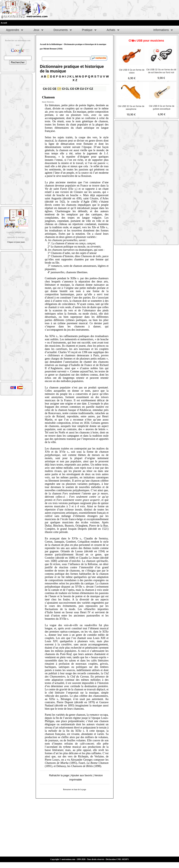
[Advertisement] (16, 138)
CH (59, 89)
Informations (161, 30)
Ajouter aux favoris (81, 775)
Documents (61, 30)
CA (45, 89)
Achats (111, 30)
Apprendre (13, 30)
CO (72, 89)
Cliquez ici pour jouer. (16, 242)
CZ (91, 89)
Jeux (36, 30)
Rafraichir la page (59, 775)
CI (63, 89)
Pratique (87, 30)
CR (77, 89)
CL (67, 89)
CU (82, 89)
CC (50, 89)
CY (87, 89)
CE (54, 89)
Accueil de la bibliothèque (51, 44)
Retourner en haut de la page (75, 789)
